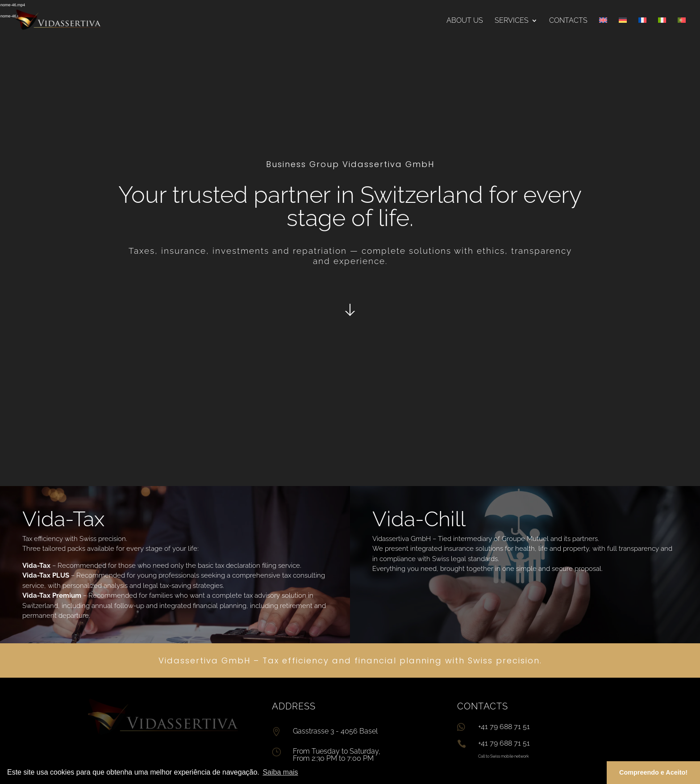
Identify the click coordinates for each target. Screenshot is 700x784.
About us (465, 21)
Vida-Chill (419, 519)
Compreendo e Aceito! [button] (653, 772)
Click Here (350, 309)
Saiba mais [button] (280, 772)
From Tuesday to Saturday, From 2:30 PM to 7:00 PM (337, 755)
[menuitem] (603, 29)
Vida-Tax (63, 519)
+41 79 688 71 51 (504, 743)
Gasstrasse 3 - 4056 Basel (335, 731)
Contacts (568, 21)
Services (512, 21)
